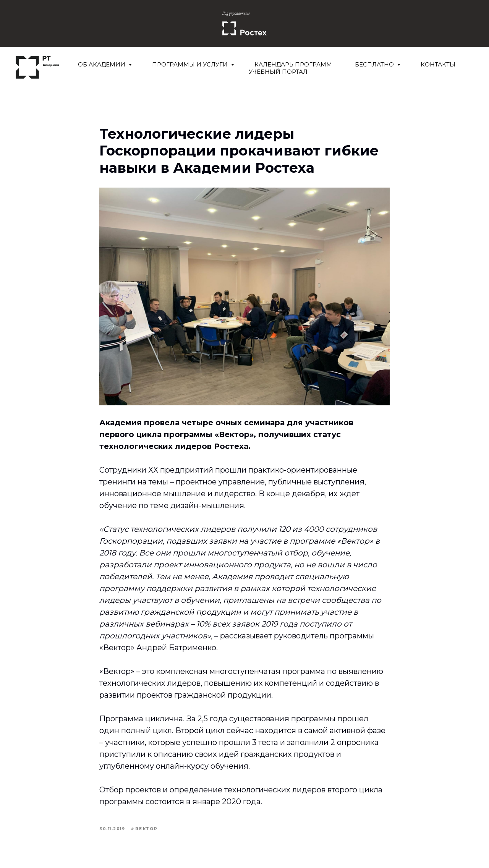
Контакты (438, 64)
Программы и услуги (191, 64)
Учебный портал (278, 72)
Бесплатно (375, 64)
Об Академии (102, 64)
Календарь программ (293, 64)
